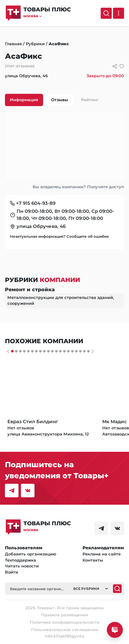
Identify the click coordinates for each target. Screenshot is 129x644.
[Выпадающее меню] (119, 13)
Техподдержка (20, 560)
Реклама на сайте (102, 554)
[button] (47, 16)
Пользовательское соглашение (65, 630)
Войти (12, 572)
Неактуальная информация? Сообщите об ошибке (59, 236)
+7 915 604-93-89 (36, 203)
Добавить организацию (31, 554)
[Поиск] (106, 13)
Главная (13, 44)
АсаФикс (59, 44)
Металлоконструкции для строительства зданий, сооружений (61, 300)
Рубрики (35, 44)
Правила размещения (64, 615)
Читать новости (22, 566)
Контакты (93, 560)
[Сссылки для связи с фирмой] (115, 66)
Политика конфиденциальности (65, 622)
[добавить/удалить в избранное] (122, 66)
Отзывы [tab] (60, 100)
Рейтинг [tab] (90, 100)
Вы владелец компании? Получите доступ (78, 187)
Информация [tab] (24, 100)
